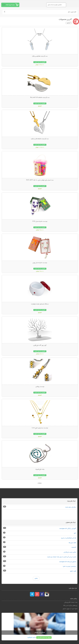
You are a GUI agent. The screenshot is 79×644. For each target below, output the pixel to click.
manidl (74, 547)
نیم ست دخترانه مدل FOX (40, 221)
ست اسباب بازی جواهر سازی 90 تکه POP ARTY (40, 180)
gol (75, 533)
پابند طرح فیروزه (40, 469)
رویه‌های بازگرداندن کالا (70, 606)
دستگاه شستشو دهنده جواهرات (40, 304)
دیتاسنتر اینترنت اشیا (69, 566)
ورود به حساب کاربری (44, 638)
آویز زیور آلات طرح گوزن (40, 345)
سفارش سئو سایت (71, 507)
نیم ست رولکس (40, 387)
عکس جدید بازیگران (70, 552)
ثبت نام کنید (31, 638)
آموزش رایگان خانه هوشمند (68, 529)
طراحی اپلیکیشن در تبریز (68, 538)
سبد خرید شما (10, 5)
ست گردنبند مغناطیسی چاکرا (40, 56)
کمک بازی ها (72, 543)
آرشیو (69, 23)
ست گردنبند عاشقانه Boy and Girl (40, 98)
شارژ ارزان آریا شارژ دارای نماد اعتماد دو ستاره (62, 557)
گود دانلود (73, 571)
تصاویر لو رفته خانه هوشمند (68, 562)
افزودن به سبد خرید (40, 62)
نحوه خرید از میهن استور (70, 609)
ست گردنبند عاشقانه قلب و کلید (40, 139)
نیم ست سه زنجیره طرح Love (40, 428)
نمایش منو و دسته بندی (55, 5)
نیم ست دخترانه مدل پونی (40, 263)
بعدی (36, 578)
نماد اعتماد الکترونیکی (71, 602)
